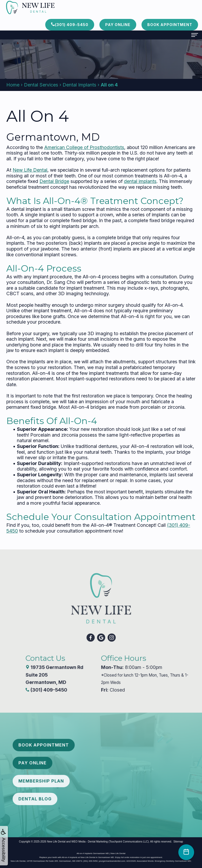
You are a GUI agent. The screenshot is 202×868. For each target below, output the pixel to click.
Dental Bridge (54, 181)
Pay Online (118, 25)
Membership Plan (41, 773)
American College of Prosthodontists (84, 147)
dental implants (140, 181)
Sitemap (178, 842)
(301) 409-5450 (70, 24)
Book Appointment (170, 25)
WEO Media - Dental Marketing (89, 842)
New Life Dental (30, 170)
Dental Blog (35, 791)
